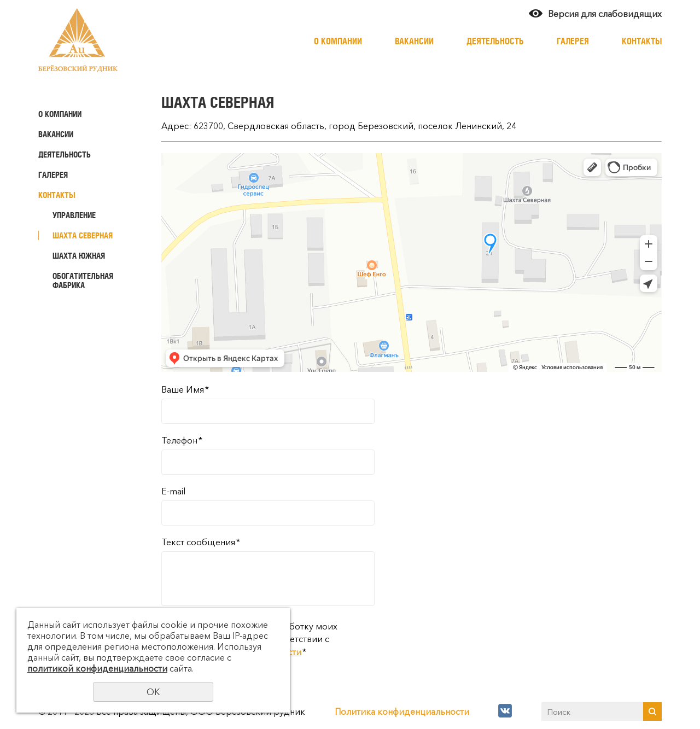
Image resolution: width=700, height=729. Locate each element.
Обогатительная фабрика (83, 281)
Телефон (182, 440)
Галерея (573, 41)
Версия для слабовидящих (605, 14)
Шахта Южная (79, 256)
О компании (338, 41)
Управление (74, 215)
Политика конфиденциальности (402, 711)
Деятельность (495, 41)
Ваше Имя (185, 389)
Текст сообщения (201, 542)
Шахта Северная (83, 235)
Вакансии (414, 41)
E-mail (173, 491)
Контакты (642, 41)
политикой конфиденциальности (97, 668)
